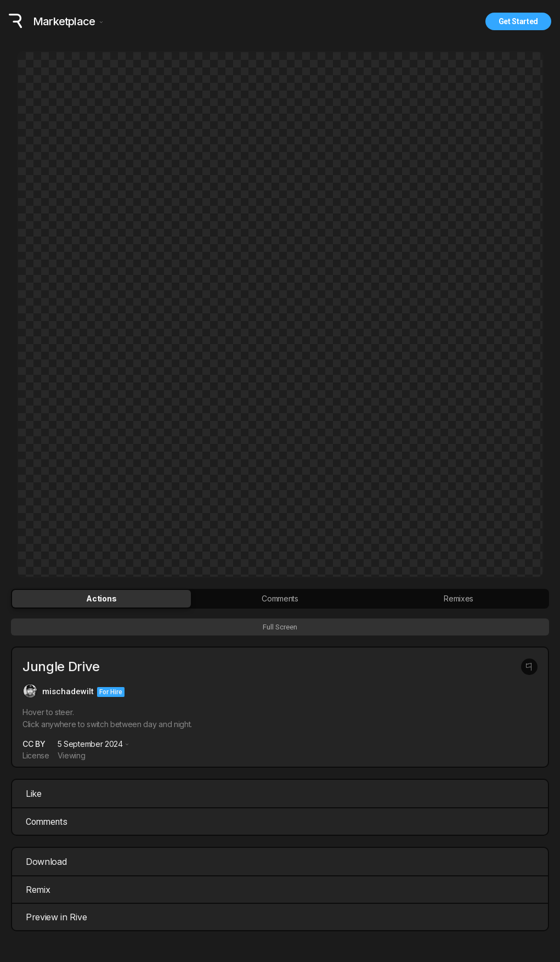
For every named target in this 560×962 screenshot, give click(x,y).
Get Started (518, 21)
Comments (47, 822)
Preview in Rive (281, 917)
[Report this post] (529, 667)
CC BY (34, 744)
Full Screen (280, 627)
